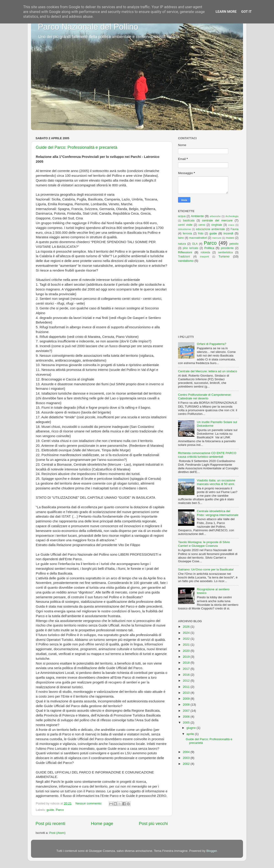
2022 (187, 639)
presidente (227, 248)
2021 (187, 645)
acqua (182, 216)
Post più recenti (50, 823)
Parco (60, 810)
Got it (246, 12)
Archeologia (232, 216)
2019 (187, 657)
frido (201, 234)
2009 (187, 699)
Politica (209, 248)
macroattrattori (198, 238)
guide (50, 810)
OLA (195, 244)
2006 (187, 717)
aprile (191, 734)
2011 (187, 687)
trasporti (205, 257)
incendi (229, 233)
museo (230, 238)
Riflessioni (185, 252)
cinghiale (217, 225)
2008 (187, 705)
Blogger (212, 851)
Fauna (235, 229)
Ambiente (197, 216)
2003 (187, 758)
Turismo (224, 256)
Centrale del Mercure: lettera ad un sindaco (208, 371)
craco (231, 225)
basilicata (189, 221)
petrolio (234, 244)
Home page (102, 823)
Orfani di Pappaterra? (211, 344)
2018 (187, 663)
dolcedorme (184, 229)
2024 (187, 633)
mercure (217, 238)
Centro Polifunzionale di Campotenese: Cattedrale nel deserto (205, 397)
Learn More (226, 12)
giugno (191, 728)
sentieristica (225, 252)
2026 (187, 627)
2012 (187, 681)
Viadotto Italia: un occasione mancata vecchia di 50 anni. (216, 482)
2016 (187, 675)
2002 (187, 764)
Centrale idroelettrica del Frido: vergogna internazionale (217, 513)
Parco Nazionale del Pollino (88, 27)
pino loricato (191, 248)
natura (182, 244)
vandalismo (186, 261)
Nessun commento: (89, 803)
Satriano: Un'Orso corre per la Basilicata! (206, 569)
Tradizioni (184, 257)
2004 (187, 752)
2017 (187, 669)
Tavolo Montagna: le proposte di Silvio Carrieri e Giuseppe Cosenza (204, 544)
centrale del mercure (217, 220)
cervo (202, 225)
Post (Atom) (57, 833)
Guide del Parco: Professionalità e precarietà (76, 147)
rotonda (205, 252)
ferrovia (187, 234)
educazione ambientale (211, 229)
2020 (187, 651)
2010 (187, 693)
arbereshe (215, 216)
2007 (187, 711)
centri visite (185, 225)
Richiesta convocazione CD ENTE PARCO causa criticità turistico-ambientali (207, 455)
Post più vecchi (153, 823)
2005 (187, 723)
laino (181, 238)
